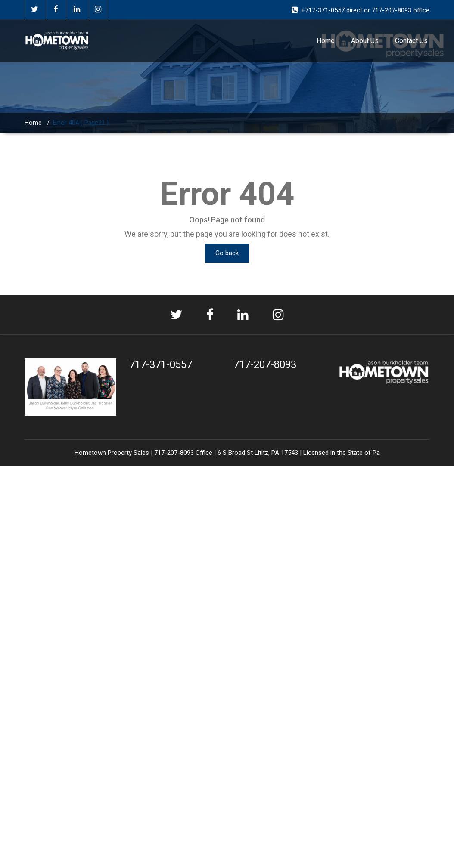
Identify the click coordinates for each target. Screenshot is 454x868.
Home (326, 41)
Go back (227, 253)
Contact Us (411, 41)
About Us (365, 41)
